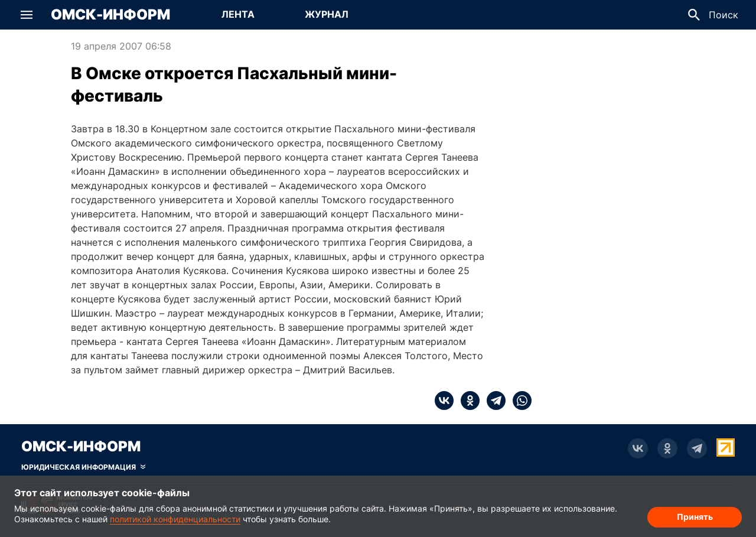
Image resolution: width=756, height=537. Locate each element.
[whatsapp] (519, 401)
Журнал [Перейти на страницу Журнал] (327, 14)
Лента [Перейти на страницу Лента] (238, 14)
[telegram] (493, 401)
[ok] (467, 401)
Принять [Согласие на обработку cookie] (695, 517)
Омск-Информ (110, 15)
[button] (27, 15)
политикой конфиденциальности (175, 519)
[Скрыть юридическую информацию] (83, 467)
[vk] (444, 401)
